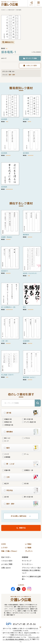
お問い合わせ (6, 568)
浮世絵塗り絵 (8, 425)
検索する (22, 528)
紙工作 (6, 483)
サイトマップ (27, 561)
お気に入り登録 (32, 65)
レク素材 (28, 544)
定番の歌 (6, 470)
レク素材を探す (10, 10)
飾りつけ (6, 438)
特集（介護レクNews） (10, 551)
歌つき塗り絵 (28, 419)
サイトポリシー (27, 564)
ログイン (31, 5)
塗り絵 (6, 497)
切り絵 (25, 483)
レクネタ (4, 548)
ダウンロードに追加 (31, 58)
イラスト (26, 438)
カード (6, 441)
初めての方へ (6, 557)
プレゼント (29, 551)
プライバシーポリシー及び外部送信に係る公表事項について (31, 570)
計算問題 (6, 457)
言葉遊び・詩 (28, 470)
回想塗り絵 (7, 422)
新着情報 (25, 557)
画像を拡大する (9, 42)
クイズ (6, 454)
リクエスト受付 (7, 561)
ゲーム (25, 454)
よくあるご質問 (7, 564)
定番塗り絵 (7, 419)
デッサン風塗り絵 (29, 422)
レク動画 (28, 548)
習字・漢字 (12, 75)
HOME (3, 10)
